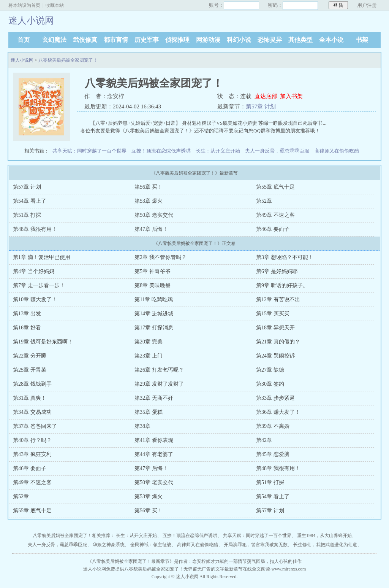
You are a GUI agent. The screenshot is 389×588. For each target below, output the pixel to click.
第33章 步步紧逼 (275, 398)
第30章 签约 (270, 384)
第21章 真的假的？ (278, 342)
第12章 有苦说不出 (278, 300)
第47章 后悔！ (151, 229)
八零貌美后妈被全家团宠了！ (68, 60)
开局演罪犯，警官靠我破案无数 (256, 545)
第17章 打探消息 (154, 328)
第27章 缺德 (270, 370)
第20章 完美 (149, 342)
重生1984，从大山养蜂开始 (324, 536)
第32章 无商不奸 (154, 398)
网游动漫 (208, 40)
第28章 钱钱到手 (32, 384)
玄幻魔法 (54, 40)
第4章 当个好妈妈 (34, 271)
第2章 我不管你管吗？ (161, 257)
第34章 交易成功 (32, 412)
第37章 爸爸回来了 (35, 426)
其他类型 (300, 40)
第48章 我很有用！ (35, 229)
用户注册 (367, 5)
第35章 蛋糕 (149, 412)
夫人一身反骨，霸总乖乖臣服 (277, 151)
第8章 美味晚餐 (153, 285)
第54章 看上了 (30, 201)
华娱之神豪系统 (109, 545)
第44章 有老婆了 (154, 454)
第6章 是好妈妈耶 (277, 271)
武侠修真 (85, 40)
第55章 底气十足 (275, 187)
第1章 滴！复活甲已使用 (42, 257)
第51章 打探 (27, 215)
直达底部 (266, 96)
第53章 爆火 (149, 201)
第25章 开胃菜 (30, 370)
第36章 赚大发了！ (278, 412)
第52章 (264, 201)
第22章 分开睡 (30, 356)
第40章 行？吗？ (32, 440)
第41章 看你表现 (154, 440)
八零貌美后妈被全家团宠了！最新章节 (131, 561)
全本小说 (331, 40)
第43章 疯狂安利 (32, 454)
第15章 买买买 (273, 314)
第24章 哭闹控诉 (275, 356)
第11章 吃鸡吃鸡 (154, 300)
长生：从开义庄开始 (218, 151)
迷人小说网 (22, 60)
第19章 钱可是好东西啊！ (43, 342)
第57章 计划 (261, 106)
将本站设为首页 (24, 5)
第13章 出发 (27, 314)
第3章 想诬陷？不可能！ (285, 257)
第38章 (142, 426)
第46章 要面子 (273, 229)
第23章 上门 (149, 356)
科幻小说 (239, 40)
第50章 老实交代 (154, 215)
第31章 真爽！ (30, 398)
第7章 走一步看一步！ (39, 285)
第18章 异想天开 (275, 328)
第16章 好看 (27, 328)
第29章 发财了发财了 (159, 384)
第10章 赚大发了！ (35, 300)
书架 (362, 40)
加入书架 (291, 96)
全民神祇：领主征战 (151, 545)
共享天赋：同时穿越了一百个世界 (89, 151)
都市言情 (116, 40)
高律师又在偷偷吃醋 (337, 151)
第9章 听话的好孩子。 (282, 285)
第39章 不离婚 (273, 426)
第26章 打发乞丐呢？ (159, 370)
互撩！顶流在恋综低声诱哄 (161, 151)
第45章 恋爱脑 (273, 454)
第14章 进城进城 (154, 314)
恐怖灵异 (270, 40)
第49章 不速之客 (275, 215)
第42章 (264, 440)
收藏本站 (55, 5)
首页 (24, 40)
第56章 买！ (149, 187)
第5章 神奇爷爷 (153, 271)
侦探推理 (177, 40)
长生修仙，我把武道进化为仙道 (325, 545)
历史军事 (147, 40)
